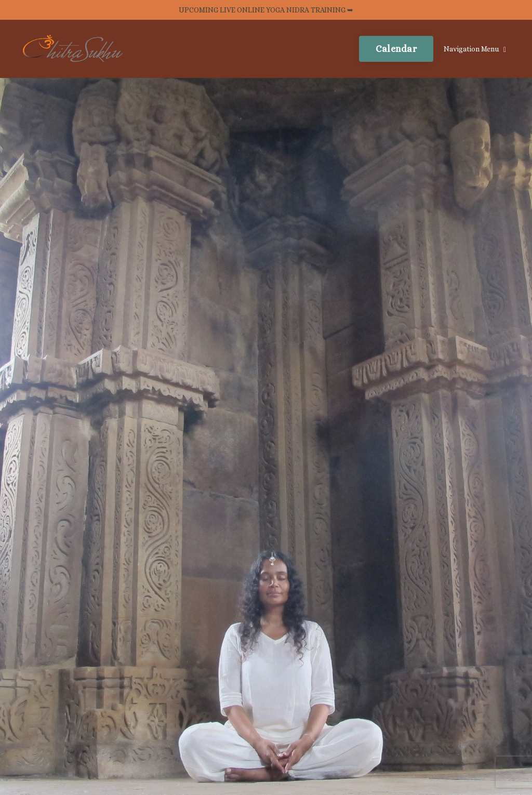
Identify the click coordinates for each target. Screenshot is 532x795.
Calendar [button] (396, 49)
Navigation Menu (475, 49)
